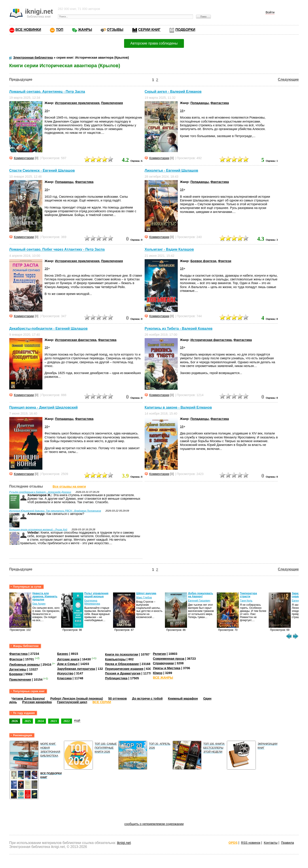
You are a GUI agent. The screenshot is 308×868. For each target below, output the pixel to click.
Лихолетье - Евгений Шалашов (171, 170)
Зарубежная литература (76, 669)
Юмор (158, 673)
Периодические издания (124, 669)
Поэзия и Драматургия (123, 673)
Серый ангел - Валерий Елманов (173, 92)
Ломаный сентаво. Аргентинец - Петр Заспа (47, 92)
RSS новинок (251, 843)
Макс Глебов (144, 598)
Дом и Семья (67, 664)
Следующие (288, 79)
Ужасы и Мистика (167, 668)
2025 (28, 721)
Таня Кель (246, 601)
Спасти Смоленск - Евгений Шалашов (42, 170)
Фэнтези (225, 261)
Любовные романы (25, 665)
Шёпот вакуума (146, 593)
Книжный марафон (183, 698)
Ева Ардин (39, 604)
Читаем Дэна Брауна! (28, 698)
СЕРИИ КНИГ (149, 30)
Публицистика (116, 678)
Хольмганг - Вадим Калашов (169, 250)
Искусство (65, 673)
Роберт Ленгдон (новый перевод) (77, 698)
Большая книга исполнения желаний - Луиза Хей (38, 529)
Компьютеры (115, 659)
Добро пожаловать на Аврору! (201, 595)
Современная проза (169, 659)
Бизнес (63, 654)
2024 (41, 721)
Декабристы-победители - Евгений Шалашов (48, 329)
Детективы (18, 669)
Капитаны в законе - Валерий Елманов (178, 407)
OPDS (233, 843)
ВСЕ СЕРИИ (102, 702)
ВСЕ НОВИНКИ (28, 30)
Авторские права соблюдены (154, 43)
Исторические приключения (77, 103)
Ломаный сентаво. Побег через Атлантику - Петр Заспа (57, 250)
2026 (15, 721)
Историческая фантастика (76, 340)
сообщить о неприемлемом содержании (154, 824)
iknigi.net (124, 843)
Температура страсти (248, 595)
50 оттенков (117, 698)
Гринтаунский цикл (72, 702)
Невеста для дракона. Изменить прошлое (45, 596)
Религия (159, 654)
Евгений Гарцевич (199, 601)
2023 (54, 721)
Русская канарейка (37, 702)
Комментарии (24, 158)
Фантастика (220, 103)
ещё (77, 720)
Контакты (271, 843)
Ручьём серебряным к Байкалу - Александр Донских (40, 492)
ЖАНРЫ (85, 30)
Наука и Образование (122, 664)
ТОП (60, 30)
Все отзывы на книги (69, 486)
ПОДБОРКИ (185, 30)
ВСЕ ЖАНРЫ (163, 678)
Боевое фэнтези (203, 261)
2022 (67, 721)
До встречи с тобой (147, 698)
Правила (287, 843)
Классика (64, 678)
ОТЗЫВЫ (115, 30)
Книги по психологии (122, 654)
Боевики (16, 674)
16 (46, 111)
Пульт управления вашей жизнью (96, 595)
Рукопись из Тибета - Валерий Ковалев (179, 329)
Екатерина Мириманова (92, 602)
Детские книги (68, 659)
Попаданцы (200, 103)
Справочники (163, 663)
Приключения (112, 103)
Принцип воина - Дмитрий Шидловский (43, 407)
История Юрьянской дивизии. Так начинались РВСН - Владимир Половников (55, 511)
